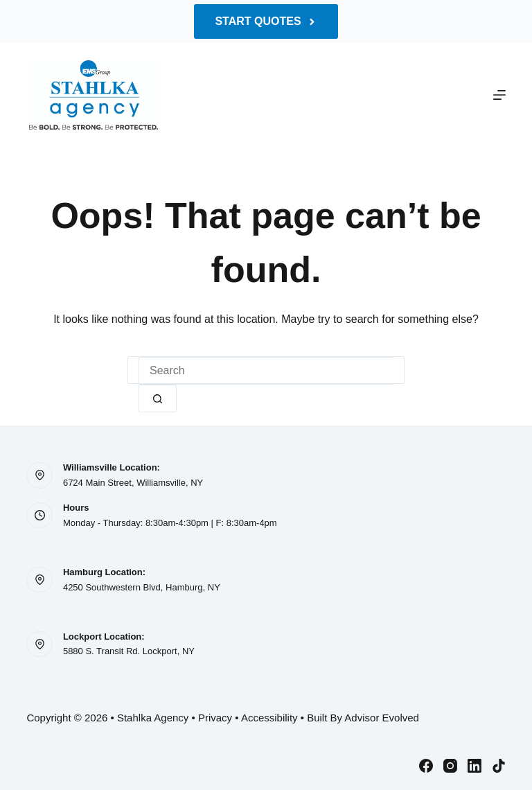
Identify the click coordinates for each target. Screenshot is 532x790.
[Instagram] (450, 766)
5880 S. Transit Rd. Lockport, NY (129, 651)
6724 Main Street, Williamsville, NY (133, 483)
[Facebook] (426, 766)
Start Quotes (266, 21)
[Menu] (499, 95)
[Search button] (158, 398)
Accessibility (269, 718)
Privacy (215, 718)
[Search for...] (266, 371)
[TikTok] (499, 766)
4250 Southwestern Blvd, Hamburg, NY (142, 587)
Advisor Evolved (382, 718)
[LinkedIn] (475, 766)
